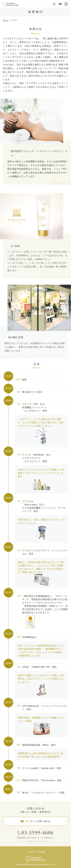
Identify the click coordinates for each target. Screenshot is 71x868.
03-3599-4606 (37, 833)
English (42, 852)
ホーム (5, 20)
